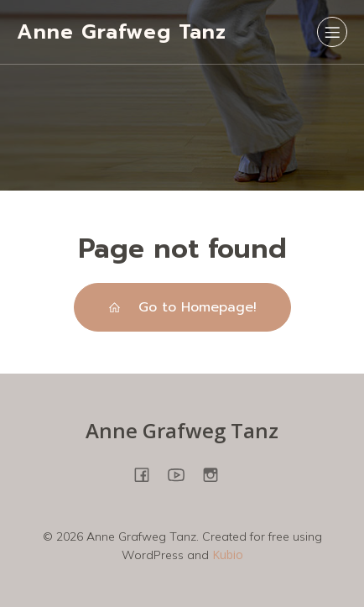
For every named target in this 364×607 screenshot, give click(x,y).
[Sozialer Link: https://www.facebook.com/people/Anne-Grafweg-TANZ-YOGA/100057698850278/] (148, 474)
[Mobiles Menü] (332, 32)
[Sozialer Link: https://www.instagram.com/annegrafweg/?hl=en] (217, 474)
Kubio (228, 555)
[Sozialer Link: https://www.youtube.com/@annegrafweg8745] (182, 474)
